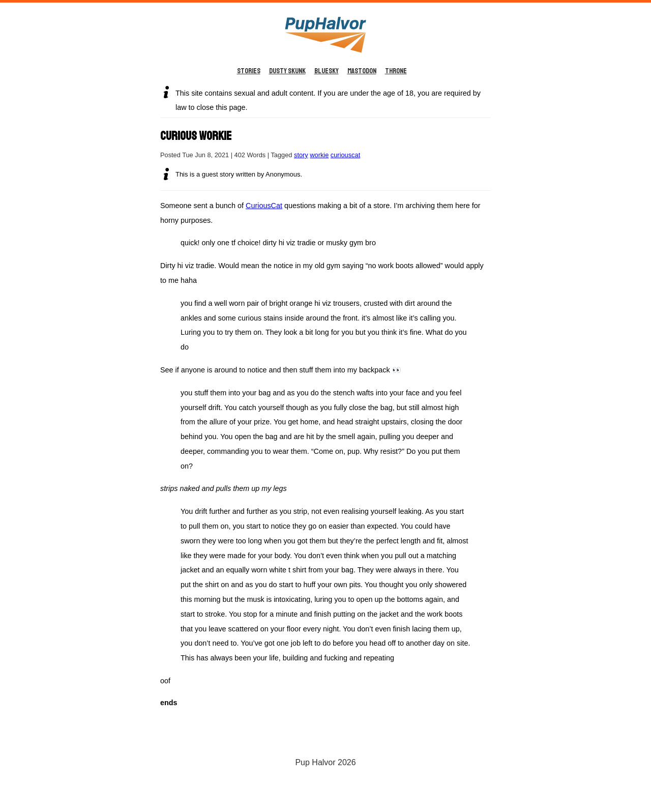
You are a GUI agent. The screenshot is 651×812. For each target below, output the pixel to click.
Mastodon (362, 71)
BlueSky (327, 71)
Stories (249, 71)
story (301, 155)
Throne (396, 71)
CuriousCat (264, 206)
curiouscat (345, 155)
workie (319, 155)
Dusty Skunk (287, 71)
